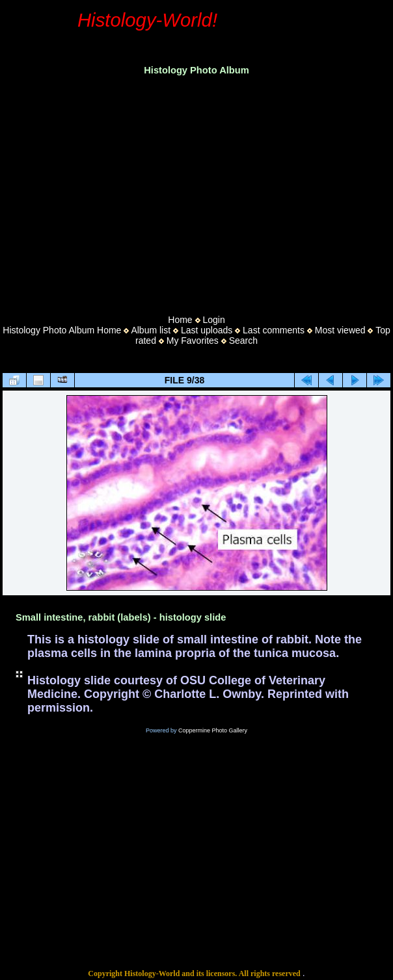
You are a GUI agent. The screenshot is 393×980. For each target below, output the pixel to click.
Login (213, 320)
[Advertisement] (197, 191)
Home (180, 320)
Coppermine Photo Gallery (213, 730)
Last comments (274, 330)
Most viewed (340, 330)
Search (243, 341)
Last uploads (207, 330)
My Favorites (193, 341)
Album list (151, 330)
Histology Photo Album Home (62, 330)
